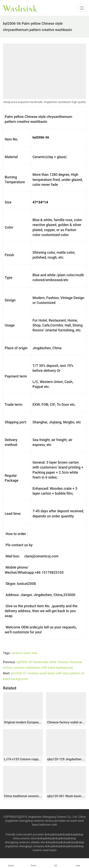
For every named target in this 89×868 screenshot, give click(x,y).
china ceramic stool (25, 838)
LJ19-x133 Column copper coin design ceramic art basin (23, 759)
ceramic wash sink (24, 653)
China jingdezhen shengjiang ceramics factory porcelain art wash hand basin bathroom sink (45, 821)
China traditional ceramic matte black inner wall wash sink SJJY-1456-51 (23, 796)
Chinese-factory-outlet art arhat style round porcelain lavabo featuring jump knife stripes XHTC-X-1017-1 (66, 722)
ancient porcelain (34, 834)
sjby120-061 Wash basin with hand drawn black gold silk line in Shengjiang (66, 796)
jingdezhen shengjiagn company (25, 846)
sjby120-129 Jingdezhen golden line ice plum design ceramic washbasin (66, 759)
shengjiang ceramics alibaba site (25, 842)
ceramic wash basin (44, 850)
